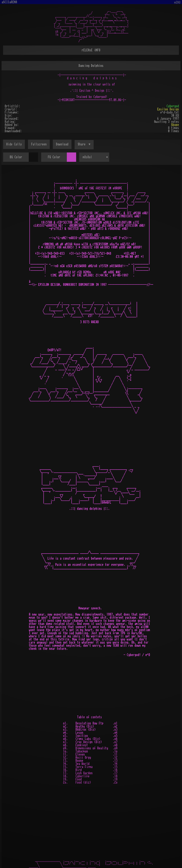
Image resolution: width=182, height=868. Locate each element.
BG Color (16, 157)
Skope (175, 125)
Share (82, 144)
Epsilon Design (168, 109)
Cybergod (173, 106)
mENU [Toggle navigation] (177, 3)
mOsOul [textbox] (87, 157)
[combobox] (94, 157)
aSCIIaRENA (9, 2)
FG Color (54, 157)
